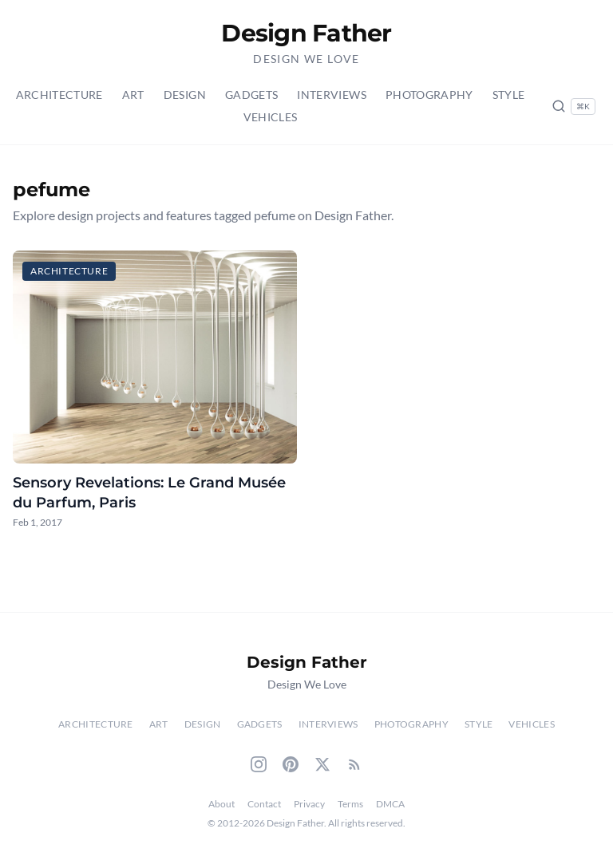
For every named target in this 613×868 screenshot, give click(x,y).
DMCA (390, 804)
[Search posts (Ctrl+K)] (573, 107)
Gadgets (251, 95)
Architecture (59, 95)
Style (509, 95)
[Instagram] (259, 764)
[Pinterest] (291, 764)
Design (185, 95)
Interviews (332, 95)
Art (133, 95)
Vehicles (271, 117)
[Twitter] (322, 764)
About (221, 804)
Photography (429, 95)
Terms (350, 804)
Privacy (309, 804)
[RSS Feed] (354, 764)
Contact (264, 804)
